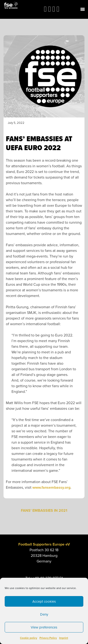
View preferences (44, 627)
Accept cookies (44, 601)
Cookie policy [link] (29, 638)
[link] (11, 5)
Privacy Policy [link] (48, 638)
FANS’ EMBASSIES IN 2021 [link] (44, 511)
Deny (44, 614)
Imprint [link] (64, 638)
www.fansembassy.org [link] (51, 488)
